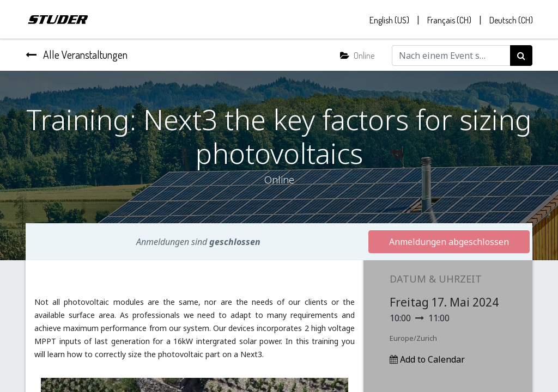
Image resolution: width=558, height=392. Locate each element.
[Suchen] (521, 56)
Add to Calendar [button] (432, 360)
